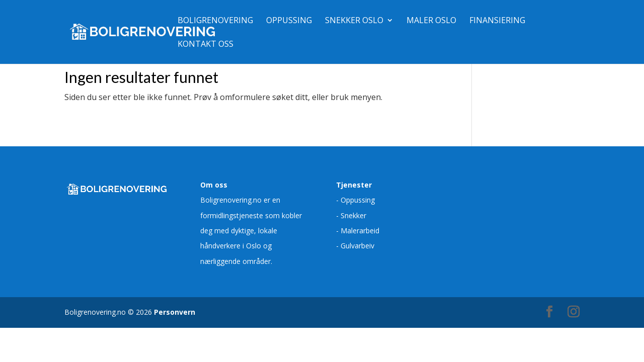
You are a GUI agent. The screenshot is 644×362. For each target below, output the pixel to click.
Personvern (175, 312)
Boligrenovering (215, 21)
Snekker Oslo (354, 21)
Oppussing (289, 21)
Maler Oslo (431, 21)
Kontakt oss (206, 45)
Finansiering (497, 21)
